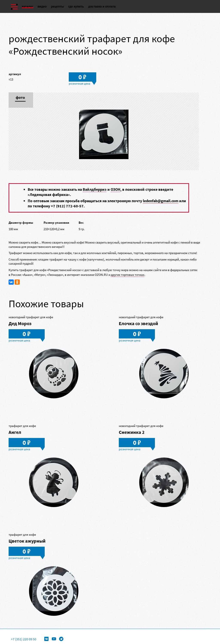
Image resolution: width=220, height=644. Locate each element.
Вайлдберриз (95, 189)
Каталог (28, 6)
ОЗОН (115, 189)
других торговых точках (128, 275)
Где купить (76, 6)
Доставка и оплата (102, 6)
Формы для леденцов (83, 632)
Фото (20, 98)
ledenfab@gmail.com (161, 201)
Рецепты (57, 6)
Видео (42, 6)
